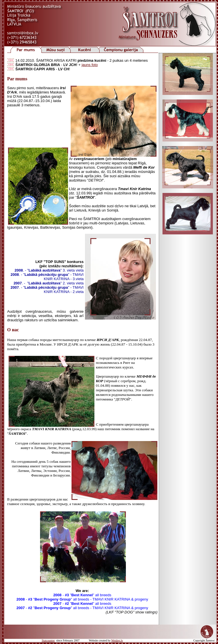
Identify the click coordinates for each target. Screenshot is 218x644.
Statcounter (48, 640)
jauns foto (90, 65)
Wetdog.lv (117, 640)
